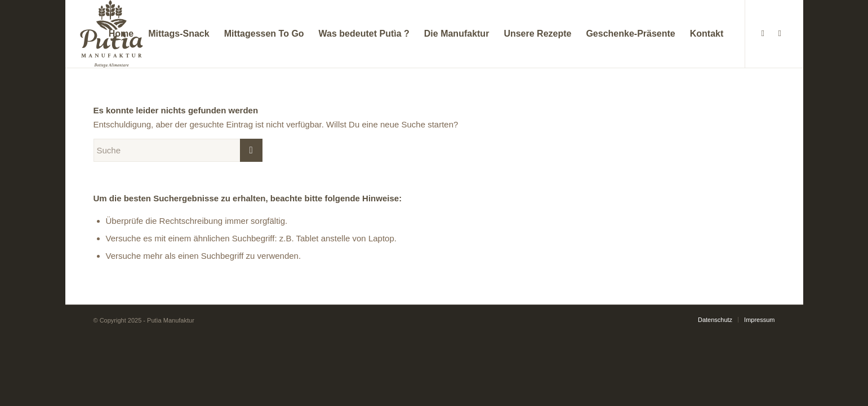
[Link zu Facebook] (763, 33)
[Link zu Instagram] (780, 33)
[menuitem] (121, 34)
